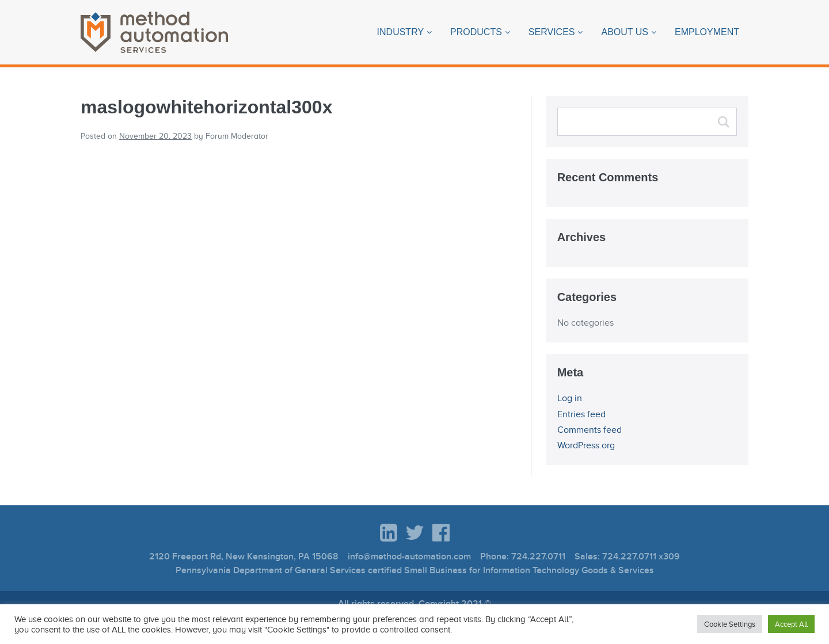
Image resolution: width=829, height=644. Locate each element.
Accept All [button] (791, 624)
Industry (401, 32)
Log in (570, 398)
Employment (707, 32)
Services (552, 32)
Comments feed (590, 430)
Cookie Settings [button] (730, 624)
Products (476, 32)
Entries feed (581, 414)
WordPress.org (586, 445)
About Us (625, 32)
